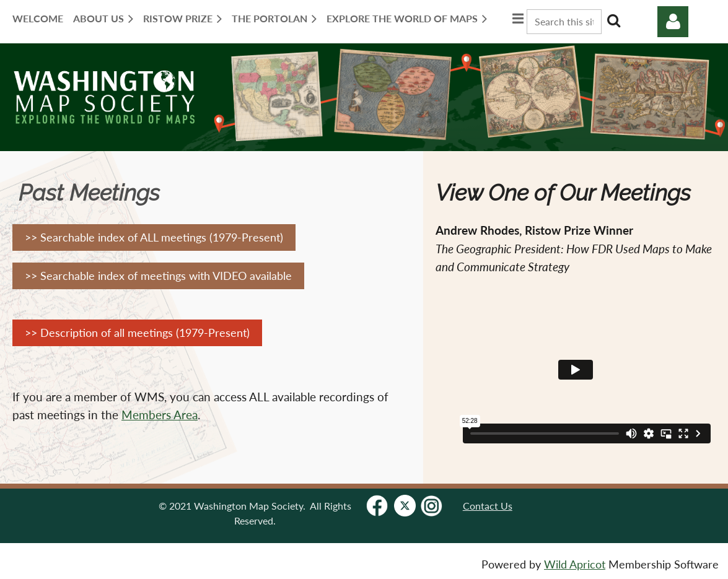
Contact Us (488, 506)
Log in (673, 22)
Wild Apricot (575, 564)
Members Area (160, 415)
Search (613, 20)
